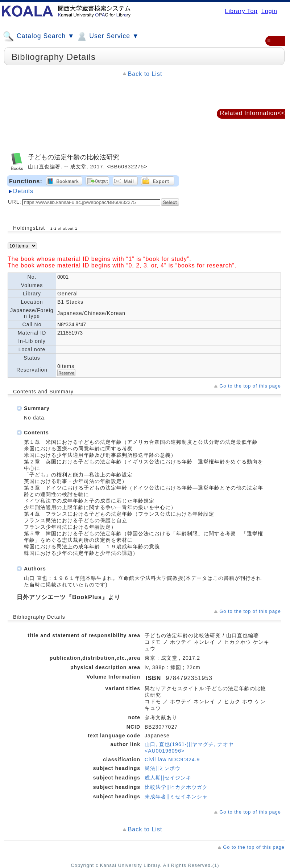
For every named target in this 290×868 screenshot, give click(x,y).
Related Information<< (252, 113)
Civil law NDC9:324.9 (172, 759)
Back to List (145, 74)
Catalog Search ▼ (39, 36)
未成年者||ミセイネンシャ (176, 797)
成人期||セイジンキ (168, 778)
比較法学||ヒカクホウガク (176, 787)
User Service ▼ (107, 36)
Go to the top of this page (250, 386)
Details (23, 191)
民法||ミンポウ (163, 768)
